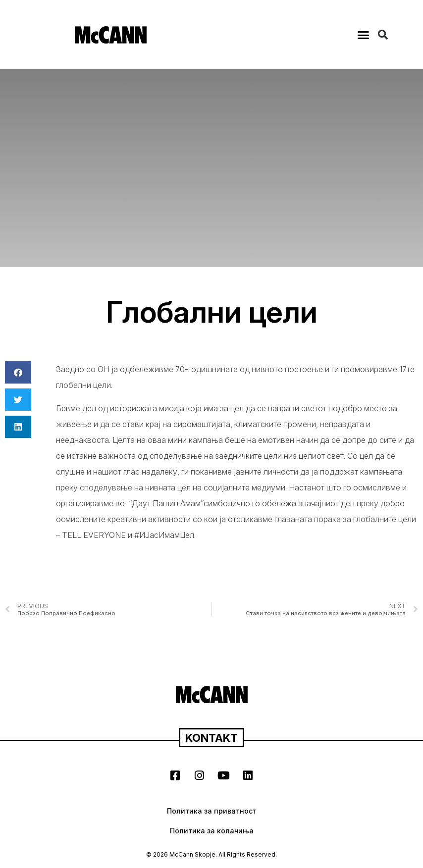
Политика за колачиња (212, 831)
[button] (364, 35)
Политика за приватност (212, 811)
